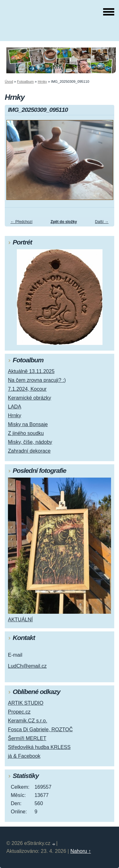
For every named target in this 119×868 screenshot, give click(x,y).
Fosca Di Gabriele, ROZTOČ (40, 729)
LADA (15, 407)
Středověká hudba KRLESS (39, 747)
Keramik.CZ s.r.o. (28, 721)
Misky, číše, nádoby (30, 442)
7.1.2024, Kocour (27, 389)
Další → (102, 222)
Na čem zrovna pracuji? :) (37, 380)
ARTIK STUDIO (26, 703)
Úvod (9, 81)
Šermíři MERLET (27, 738)
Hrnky (42, 81)
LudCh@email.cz (27, 666)
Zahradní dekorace (29, 451)
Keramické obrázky (30, 398)
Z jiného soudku (26, 433)
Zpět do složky (64, 222)
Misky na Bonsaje (28, 424)
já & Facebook (24, 756)
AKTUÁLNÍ (20, 620)
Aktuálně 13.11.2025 (31, 371)
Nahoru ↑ (81, 851)
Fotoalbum (26, 81)
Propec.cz (19, 712)
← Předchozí (21, 222)
